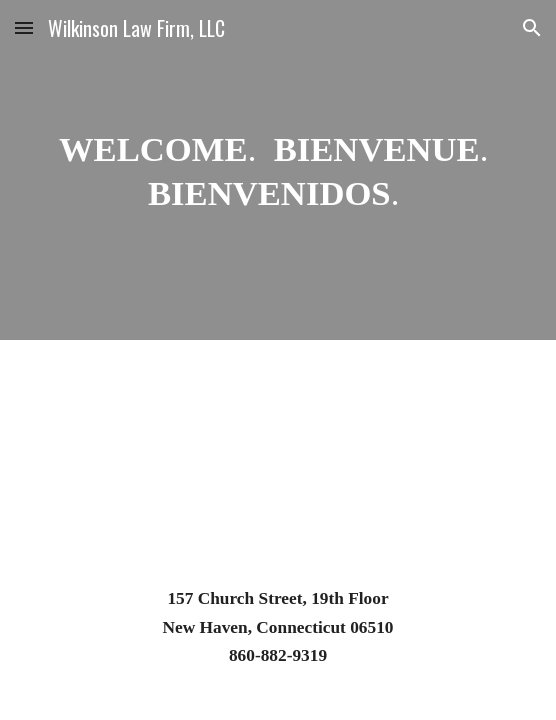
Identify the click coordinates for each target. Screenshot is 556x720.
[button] (24, 27)
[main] (277, 170)
